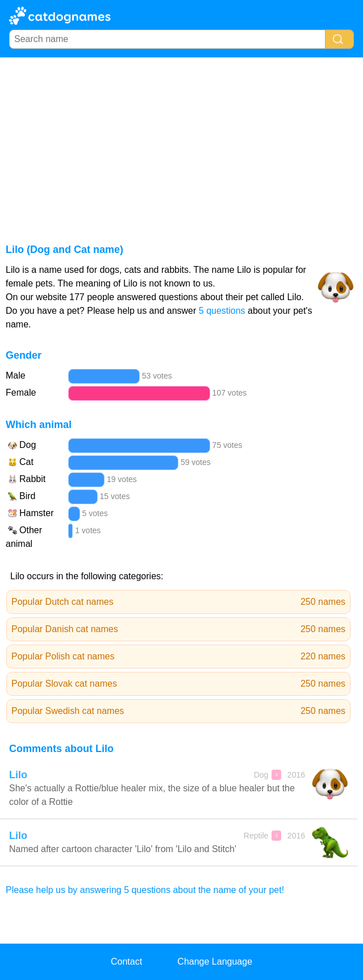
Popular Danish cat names (178, 629)
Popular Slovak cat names (178, 684)
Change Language (215, 962)
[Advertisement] (181, 143)
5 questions (222, 311)
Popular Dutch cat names (178, 602)
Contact (126, 962)
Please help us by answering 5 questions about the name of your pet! (145, 890)
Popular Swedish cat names (178, 711)
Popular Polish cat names (178, 657)
